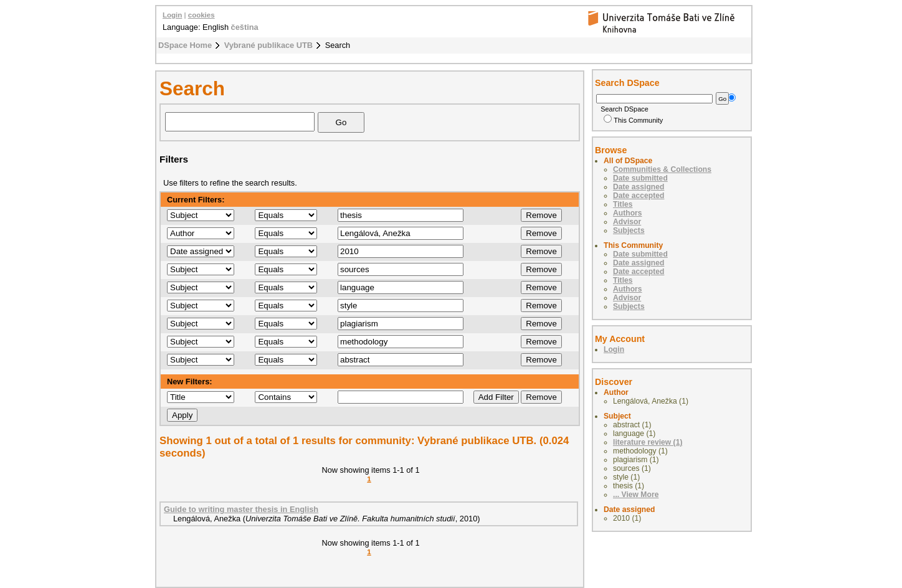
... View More (636, 495)
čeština (245, 27)
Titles (623, 204)
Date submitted (640, 178)
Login (172, 15)
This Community (633, 120)
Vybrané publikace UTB (268, 45)
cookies (202, 15)
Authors (628, 213)
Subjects (629, 230)
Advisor (627, 222)
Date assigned (639, 187)
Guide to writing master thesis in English (241, 509)
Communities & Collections (662, 169)
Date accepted (639, 196)
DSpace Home (185, 45)
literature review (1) (648, 442)
